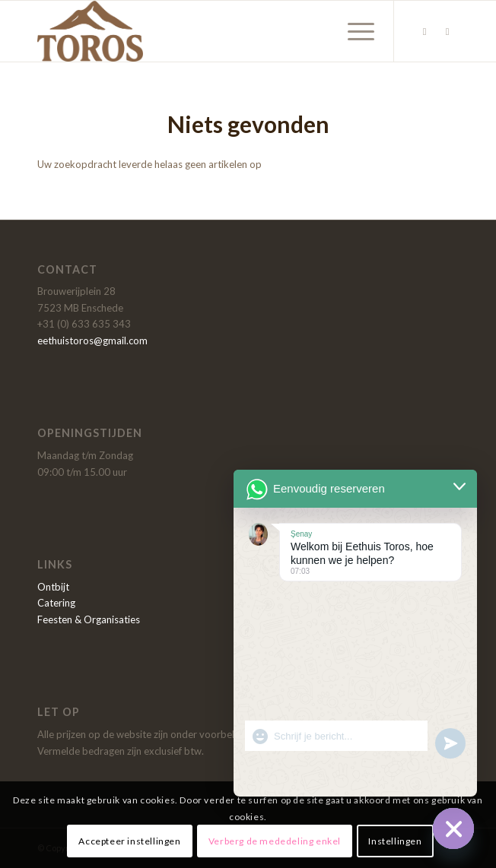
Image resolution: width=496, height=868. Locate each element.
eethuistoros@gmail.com (92, 341)
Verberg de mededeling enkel (275, 841)
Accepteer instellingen (129, 841)
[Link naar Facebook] (424, 32)
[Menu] (353, 31)
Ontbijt (53, 587)
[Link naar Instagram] (447, 32)
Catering (56, 603)
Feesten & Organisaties (89, 619)
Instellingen (395, 841)
